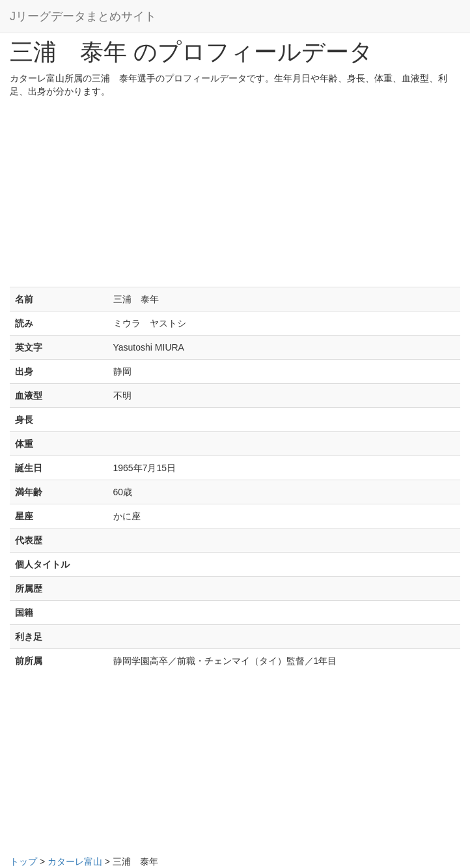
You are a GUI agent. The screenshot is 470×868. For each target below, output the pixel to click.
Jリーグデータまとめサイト (83, 16)
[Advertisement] (235, 195)
